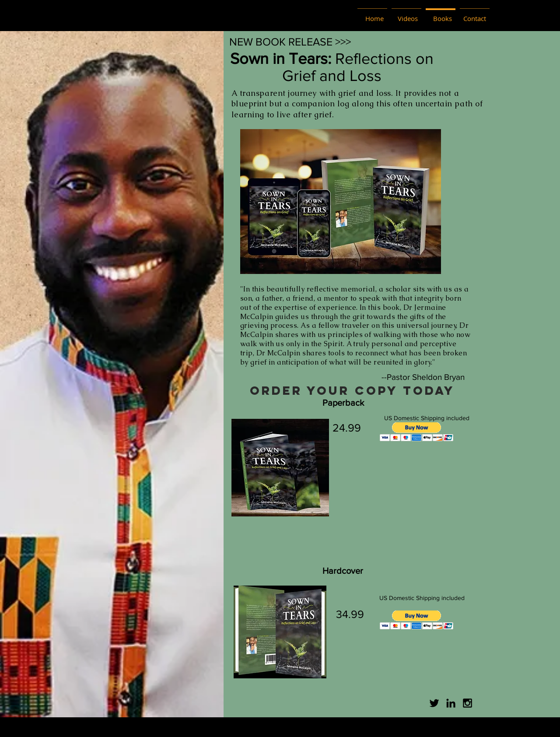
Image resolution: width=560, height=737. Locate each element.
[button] (417, 432)
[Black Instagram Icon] (467, 703)
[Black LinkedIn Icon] (451, 703)
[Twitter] (434, 703)
